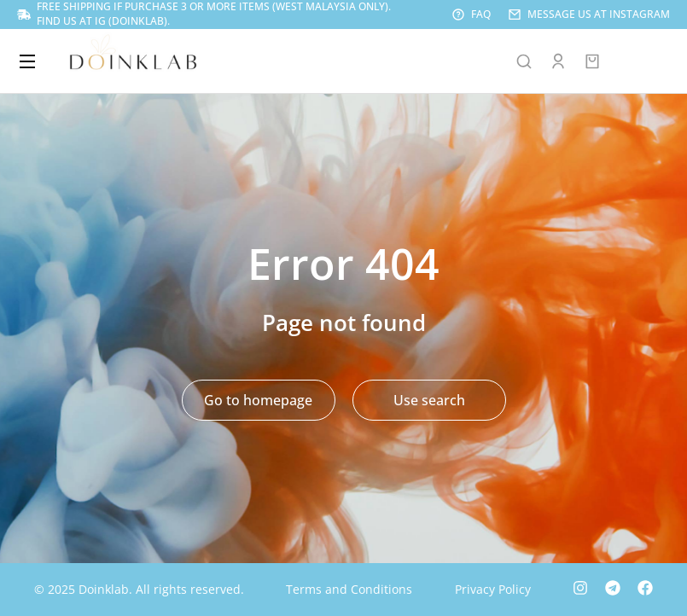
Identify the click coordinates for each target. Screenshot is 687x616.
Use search (429, 400)
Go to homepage (258, 400)
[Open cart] (592, 61)
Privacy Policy (493, 589)
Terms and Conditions (349, 589)
